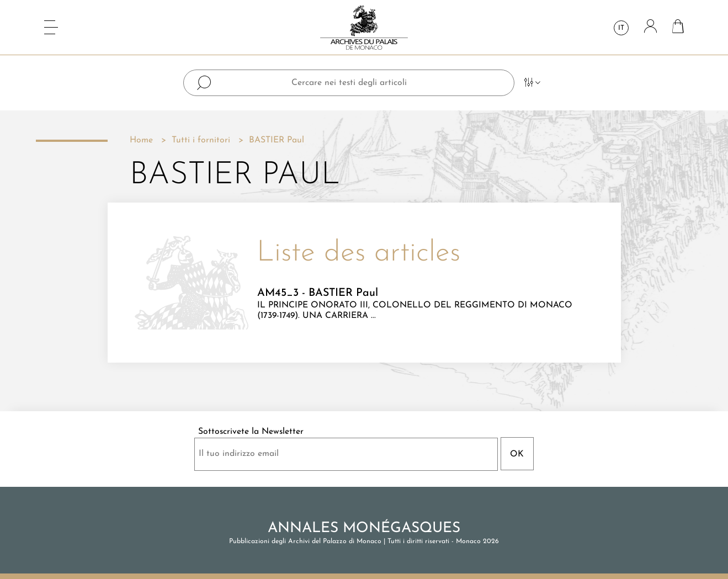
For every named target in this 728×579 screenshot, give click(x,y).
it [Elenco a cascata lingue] (621, 28)
